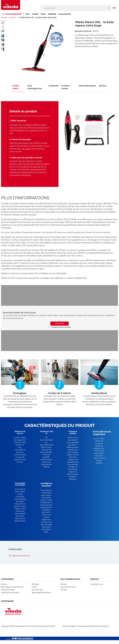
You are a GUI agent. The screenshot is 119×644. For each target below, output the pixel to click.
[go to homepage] (11, 5)
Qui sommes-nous (68, 591)
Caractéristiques (87, 86)
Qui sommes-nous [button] (70, 583)
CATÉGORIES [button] (7, 583)
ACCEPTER (59, 324)
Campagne (53, 86)
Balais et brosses (8, 594)
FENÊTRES (52, 14)
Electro (14, 17)
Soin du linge (37, 594)
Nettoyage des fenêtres (41, 596)
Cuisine (35, 14)
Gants (34, 591)
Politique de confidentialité (88, 630)
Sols (27, 14)
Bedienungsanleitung (21, 559)
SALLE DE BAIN (65, 14)
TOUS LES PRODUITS (13, 14)
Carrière (64, 594)
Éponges (35, 588)
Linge (43, 14)
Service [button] (95, 583)
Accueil (4, 17)
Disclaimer (104, 630)
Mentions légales (69, 630)
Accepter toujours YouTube (60, 327)
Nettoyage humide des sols (12, 591)
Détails (103, 86)
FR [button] (114, 8)
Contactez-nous (97, 588)
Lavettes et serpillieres (10, 596)
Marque (64, 588)
